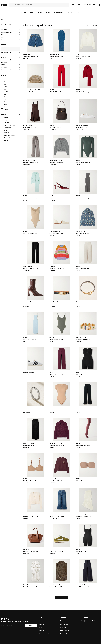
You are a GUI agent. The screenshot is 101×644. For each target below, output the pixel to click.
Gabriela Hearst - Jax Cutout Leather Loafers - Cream (57, 233)
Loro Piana (27, 585)
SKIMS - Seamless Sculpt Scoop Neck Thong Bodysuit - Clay (31, 233)
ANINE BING (27, 54)
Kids (79, 12)
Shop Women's (43, 627)
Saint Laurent (28, 266)
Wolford (78, 443)
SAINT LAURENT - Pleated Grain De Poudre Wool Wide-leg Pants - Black (31, 269)
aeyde (51, 196)
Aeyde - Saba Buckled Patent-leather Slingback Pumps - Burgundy (57, 198)
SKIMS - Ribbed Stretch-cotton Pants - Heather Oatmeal (83, 269)
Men (32, 12)
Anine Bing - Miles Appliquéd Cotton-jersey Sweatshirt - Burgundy (57, 481)
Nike (51, 549)
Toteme (52, 125)
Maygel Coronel (55, 54)
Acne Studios (6, 55)
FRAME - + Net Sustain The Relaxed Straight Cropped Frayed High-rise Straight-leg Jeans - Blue (57, 516)
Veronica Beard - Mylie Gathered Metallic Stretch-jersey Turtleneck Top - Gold (57, 587)
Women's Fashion (7, 32)
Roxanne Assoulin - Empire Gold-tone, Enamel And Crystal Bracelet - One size (83, 339)
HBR (4, 5)
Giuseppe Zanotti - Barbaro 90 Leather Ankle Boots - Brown (31, 304)
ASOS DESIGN (6, 53)
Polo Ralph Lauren (81, 231)
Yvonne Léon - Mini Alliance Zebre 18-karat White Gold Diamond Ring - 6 (31, 410)
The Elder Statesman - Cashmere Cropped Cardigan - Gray (57, 163)
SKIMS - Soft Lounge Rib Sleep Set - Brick (83, 92)
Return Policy (64, 627)
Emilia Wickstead (29, 125)
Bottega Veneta (6, 70)
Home (40, 621)
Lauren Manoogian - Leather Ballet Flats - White (83, 127)
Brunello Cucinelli (29, 160)
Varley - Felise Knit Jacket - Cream (83, 56)
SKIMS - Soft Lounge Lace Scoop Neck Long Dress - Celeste (31, 339)
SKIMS (52, 90)
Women (23, 12)
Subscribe (31, 625)
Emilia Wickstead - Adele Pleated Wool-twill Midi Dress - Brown (31, 127)
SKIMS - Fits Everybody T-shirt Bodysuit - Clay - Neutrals (57, 410)
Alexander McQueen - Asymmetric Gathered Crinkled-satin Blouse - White (83, 516)
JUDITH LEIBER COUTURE (32, 90)
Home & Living (59, 12)
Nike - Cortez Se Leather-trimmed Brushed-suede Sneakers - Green (57, 551)
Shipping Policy (64, 624)
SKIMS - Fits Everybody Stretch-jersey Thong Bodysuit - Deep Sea (83, 163)
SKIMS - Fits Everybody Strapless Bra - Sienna (83, 481)
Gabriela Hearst (55, 231)
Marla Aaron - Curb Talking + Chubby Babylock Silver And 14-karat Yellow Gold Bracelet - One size (83, 304)
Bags (48, 12)
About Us (63, 621)
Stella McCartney (81, 585)
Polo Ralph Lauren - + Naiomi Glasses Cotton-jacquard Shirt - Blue (83, 233)
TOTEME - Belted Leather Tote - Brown (57, 127)
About (79, 5)
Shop (73, 5)
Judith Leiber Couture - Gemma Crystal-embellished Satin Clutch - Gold (31, 92)
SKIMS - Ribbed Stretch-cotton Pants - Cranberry (57, 92)
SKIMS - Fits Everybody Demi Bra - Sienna (31, 481)
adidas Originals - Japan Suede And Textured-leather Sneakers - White (31, 375)
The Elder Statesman (56, 160)
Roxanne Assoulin (81, 337)
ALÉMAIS (52, 266)
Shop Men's (42, 624)
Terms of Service (65, 631)
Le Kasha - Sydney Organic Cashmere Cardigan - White (31, 516)
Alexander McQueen (8, 60)
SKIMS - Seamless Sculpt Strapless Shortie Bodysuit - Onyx (83, 375)
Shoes (40, 12)
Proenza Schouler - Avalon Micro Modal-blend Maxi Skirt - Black (31, 445)
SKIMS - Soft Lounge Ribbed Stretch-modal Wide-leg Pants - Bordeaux (57, 375)
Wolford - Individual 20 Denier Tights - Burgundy (83, 445)
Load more (62, 598)
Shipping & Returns (90, 5)
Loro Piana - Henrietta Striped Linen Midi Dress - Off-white (31, 587)
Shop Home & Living (44, 634)
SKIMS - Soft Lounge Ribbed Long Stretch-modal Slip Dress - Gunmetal (83, 198)
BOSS (3, 65)
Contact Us (63, 637)
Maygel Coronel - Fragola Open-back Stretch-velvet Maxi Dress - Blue (57, 56)
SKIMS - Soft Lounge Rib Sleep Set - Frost (31, 198)
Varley (78, 54)
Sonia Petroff (54, 302)
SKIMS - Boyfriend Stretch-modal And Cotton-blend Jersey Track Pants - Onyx (83, 410)
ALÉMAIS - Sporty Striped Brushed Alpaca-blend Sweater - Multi (57, 269)
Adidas (3, 57)
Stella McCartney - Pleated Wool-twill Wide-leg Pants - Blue (83, 587)
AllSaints (4, 62)
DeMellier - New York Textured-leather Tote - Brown (31, 551)
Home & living (6, 40)
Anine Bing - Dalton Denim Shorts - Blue (31, 56)
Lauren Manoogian (82, 125)
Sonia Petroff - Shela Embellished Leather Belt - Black (57, 304)
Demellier (26, 549)
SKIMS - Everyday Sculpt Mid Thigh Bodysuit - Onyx (83, 551)
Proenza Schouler (29, 443)
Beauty (70, 12)
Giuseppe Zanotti (29, 302)
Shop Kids (42, 631)
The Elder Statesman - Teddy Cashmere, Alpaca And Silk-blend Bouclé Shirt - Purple (57, 445)
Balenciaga (5, 67)
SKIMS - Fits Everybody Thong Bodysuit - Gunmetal (57, 339)
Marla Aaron (80, 302)
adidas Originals (29, 373)
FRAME (52, 514)
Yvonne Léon (28, 408)
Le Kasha (26, 514)
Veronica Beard (55, 585)
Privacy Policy (64, 634)
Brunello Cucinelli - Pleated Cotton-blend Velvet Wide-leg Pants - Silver (31, 163)
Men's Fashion (6, 35)
